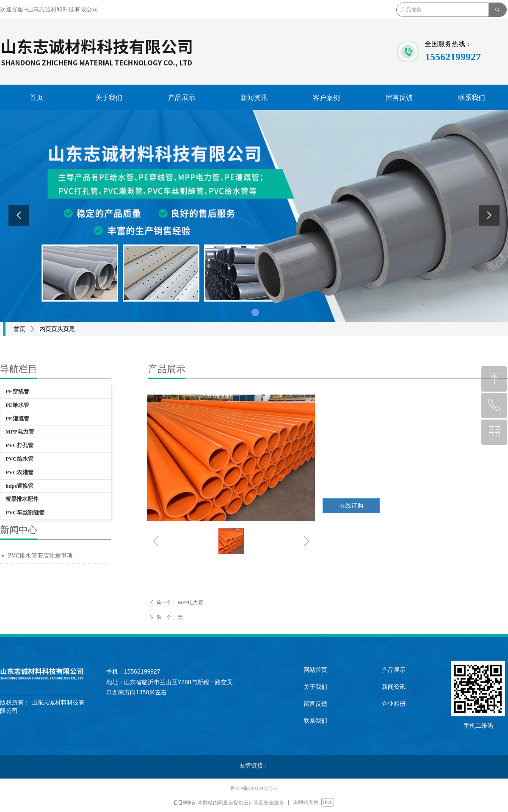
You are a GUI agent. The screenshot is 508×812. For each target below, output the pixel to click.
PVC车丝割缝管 (25, 512)
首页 (19, 329)
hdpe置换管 (19, 486)
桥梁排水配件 (22, 499)
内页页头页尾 (57, 329)
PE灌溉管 (17, 418)
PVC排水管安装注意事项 (40, 556)
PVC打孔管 (19, 445)
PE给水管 (17, 405)
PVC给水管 (19, 459)
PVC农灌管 (19, 472)
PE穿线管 (17, 391)
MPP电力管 (20, 432)
